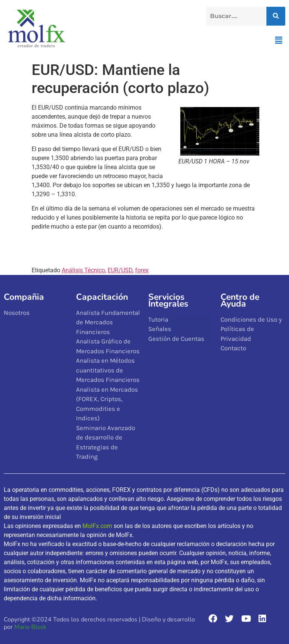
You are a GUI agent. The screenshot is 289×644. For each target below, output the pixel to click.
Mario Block (30, 627)
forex (142, 270)
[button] (279, 40)
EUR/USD (120, 270)
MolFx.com (97, 526)
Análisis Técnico (83, 270)
